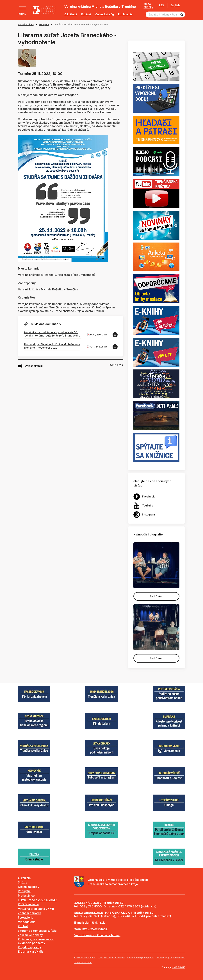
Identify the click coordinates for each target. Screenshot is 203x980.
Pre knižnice (26, 896)
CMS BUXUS (179, 967)
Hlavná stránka (26, 24)
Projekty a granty (29, 947)
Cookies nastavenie (85, 958)
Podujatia (44, 24)
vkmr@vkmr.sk (95, 923)
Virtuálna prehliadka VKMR (36, 909)
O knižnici (71, 14)
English (175, 5)
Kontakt (86, 14)
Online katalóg (105, 14)
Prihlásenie (125, 14)
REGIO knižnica (28, 904)
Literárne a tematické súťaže (37, 931)
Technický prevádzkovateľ (171, 958)
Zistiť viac (156, 596)
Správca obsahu (83, 962)
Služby (23, 882)
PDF (93, 335)
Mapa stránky (148, 5)
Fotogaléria (26, 918)
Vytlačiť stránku (30, 366)
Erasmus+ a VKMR (30, 952)
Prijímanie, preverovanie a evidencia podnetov (36, 941)
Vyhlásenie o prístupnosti (141, 958)
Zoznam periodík (29, 913)
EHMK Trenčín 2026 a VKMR (37, 900)
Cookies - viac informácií (111, 958)
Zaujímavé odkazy (30, 935)
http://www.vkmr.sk (95, 929)
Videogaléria (27, 922)
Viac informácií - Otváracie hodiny (97, 935)
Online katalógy (29, 887)
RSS (161, 5)
